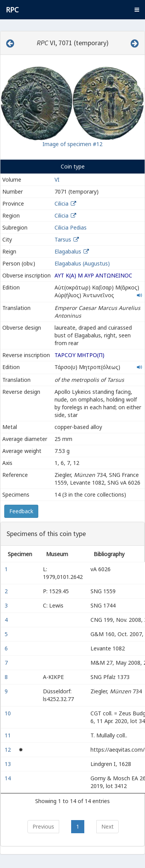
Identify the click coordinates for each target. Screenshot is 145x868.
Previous (43, 826)
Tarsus (63, 239)
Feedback (21, 511)
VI (57, 180)
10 (9, 713)
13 (9, 764)
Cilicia (61, 203)
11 (9, 735)
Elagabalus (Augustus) (82, 263)
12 (9, 750)
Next (107, 826)
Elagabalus (68, 251)
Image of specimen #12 (72, 144)
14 (9, 778)
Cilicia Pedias (71, 227)
